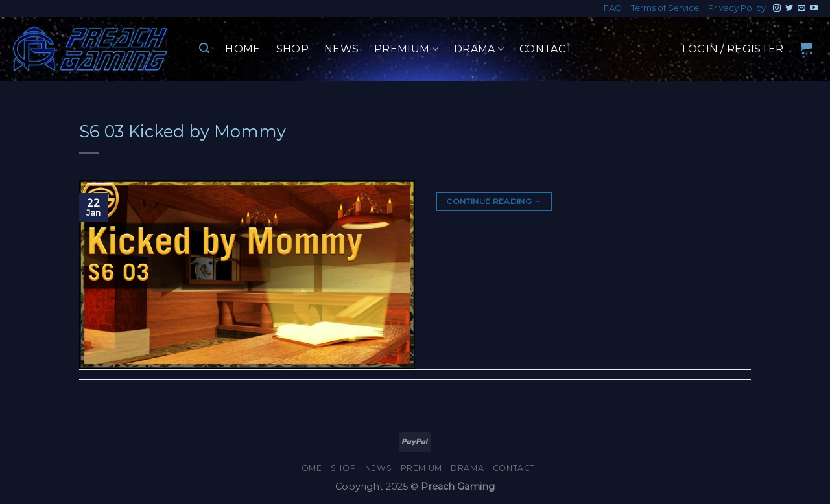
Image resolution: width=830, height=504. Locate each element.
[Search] (204, 48)
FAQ (613, 8)
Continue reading (494, 201)
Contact (546, 49)
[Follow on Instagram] (777, 8)
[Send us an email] (801, 8)
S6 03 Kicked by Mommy (183, 131)
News (341, 49)
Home (243, 49)
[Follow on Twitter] (789, 8)
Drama (479, 49)
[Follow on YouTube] (814, 8)
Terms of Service (665, 8)
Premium (406, 49)
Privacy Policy (737, 8)
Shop (292, 49)
